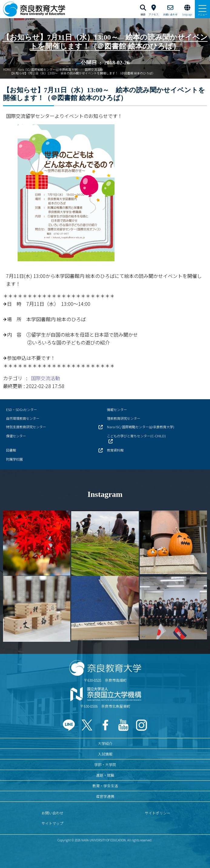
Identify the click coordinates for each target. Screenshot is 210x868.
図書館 (11, 450)
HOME (7, 69)
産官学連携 (105, 796)
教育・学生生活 (105, 786)
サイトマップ (52, 823)
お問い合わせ (52, 813)
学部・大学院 (105, 764)
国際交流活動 (94, 69)
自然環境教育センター (23, 418)
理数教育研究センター (124, 418)
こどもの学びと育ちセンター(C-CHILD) (136, 436)
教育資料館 (115, 450)
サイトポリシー (158, 813)
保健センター (16, 436)
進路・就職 (105, 775)
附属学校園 (14, 459)
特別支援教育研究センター (26, 427)
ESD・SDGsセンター (22, 410)
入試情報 (105, 754)
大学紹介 (105, 743)
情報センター (117, 410)
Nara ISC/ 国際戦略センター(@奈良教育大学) (48, 69)
